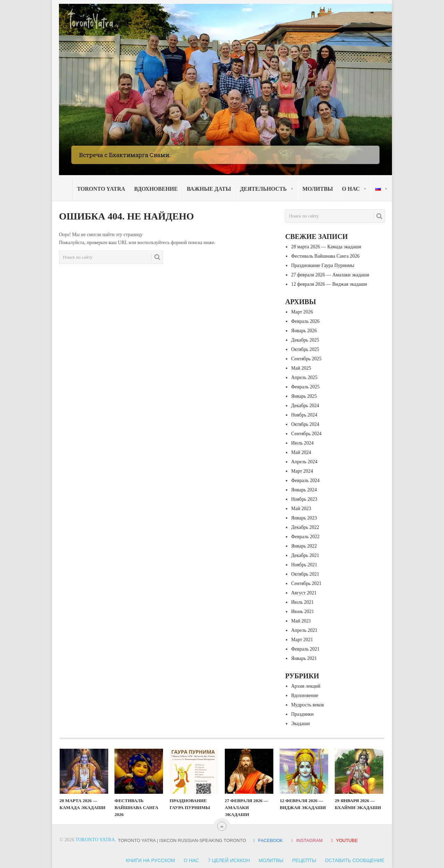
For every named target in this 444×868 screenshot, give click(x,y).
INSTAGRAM (307, 840)
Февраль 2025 (305, 387)
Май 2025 (301, 368)
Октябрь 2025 (305, 349)
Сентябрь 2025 (306, 359)
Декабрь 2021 (305, 555)
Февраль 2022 (305, 537)
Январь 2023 (304, 518)
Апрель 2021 (304, 630)
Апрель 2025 (304, 377)
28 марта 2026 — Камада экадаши (326, 247)
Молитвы (318, 189)
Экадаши (300, 724)
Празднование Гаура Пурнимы (323, 265)
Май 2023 (301, 509)
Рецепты (304, 860)
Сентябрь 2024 (306, 434)
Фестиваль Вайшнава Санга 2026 (325, 256)
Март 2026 (302, 312)
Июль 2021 (302, 602)
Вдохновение (156, 189)
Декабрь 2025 (305, 340)
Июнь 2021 (302, 612)
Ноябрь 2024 (304, 415)
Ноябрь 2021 (304, 565)
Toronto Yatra (101, 189)
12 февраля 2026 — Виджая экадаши (329, 284)
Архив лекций (306, 686)
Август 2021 (304, 593)
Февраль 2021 (305, 649)
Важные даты (209, 189)
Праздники (302, 714)
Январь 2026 (304, 331)
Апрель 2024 (304, 462)
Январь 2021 (304, 658)
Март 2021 (302, 640)
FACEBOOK (268, 840)
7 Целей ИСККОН (229, 860)
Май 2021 (301, 621)
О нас (351, 189)
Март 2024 (302, 471)
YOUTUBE (343, 840)
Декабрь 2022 (305, 527)
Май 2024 (301, 452)
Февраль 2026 (305, 321)
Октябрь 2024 (305, 424)
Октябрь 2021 (305, 574)
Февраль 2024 (305, 480)
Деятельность (263, 189)
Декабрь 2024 (305, 406)
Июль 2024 (302, 443)
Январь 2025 (304, 396)
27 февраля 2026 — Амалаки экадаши (330, 275)
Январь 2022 (304, 546)
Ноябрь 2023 (304, 499)
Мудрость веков (307, 705)
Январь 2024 (304, 490)
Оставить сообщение (355, 860)
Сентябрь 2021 (306, 583)
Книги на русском (150, 860)
